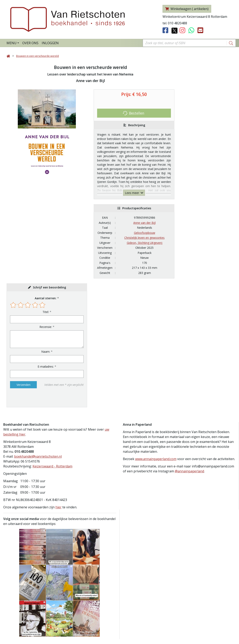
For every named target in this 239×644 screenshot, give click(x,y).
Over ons (30, 43)
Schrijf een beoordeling (49, 287)
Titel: (46, 312)
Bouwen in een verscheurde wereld (38, 56)
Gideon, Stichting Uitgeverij (145, 243)
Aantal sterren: (46, 298)
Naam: (46, 352)
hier (58, 507)
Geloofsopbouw (145, 233)
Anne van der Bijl (144, 223)
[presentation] (36, 398)
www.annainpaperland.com (156, 459)
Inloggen (50, 43)
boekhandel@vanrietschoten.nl (38, 456)
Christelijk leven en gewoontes (144, 238)
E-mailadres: (46, 366)
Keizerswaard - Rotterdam (52, 466)
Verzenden (24, 385)
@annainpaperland (189, 471)
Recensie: (46, 327)
